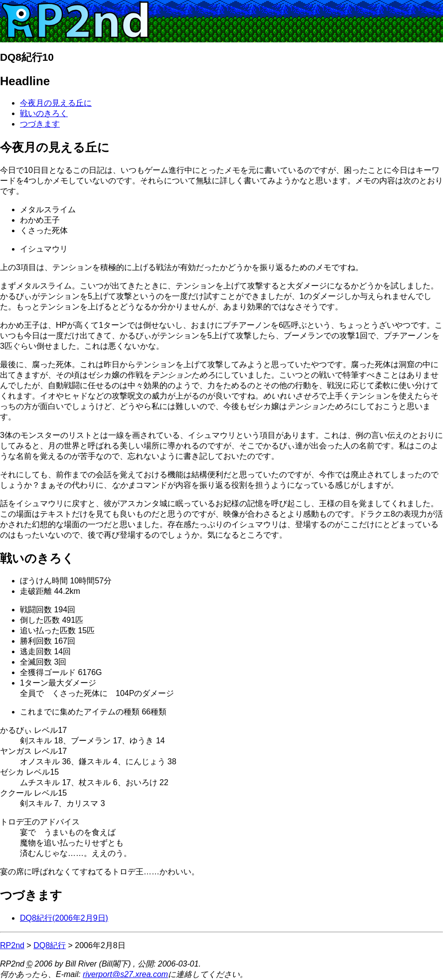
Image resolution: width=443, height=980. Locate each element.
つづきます (40, 124)
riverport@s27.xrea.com (125, 974)
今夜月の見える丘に (56, 103)
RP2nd (12, 945)
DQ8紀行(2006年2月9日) (64, 918)
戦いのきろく (44, 113)
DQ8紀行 (50, 945)
